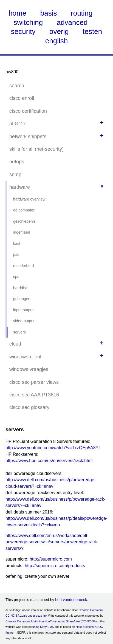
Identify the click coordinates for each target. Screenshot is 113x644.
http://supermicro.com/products (55, 566)
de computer (24, 210)
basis (49, 13)
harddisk (20, 288)
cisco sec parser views (34, 382)
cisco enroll (22, 98)
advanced (72, 22)
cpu (16, 277)
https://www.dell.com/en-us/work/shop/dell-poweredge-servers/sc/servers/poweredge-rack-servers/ (52, 542)
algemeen (22, 232)
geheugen (22, 299)
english (56, 41)
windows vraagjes (29, 369)
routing (82, 13)
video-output (24, 321)
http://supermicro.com (51, 559)
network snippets (28, 137)
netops (17, 162)
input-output (23, 310)
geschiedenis (24, 221)
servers (19, 332)
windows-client (25, 357)
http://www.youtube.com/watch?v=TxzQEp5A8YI (53, 448)
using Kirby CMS (43, 627)
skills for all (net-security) (36, 149)
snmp (15, 175)
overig (59, 31)
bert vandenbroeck (71, 600)
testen (92, 31)
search (17, 86)
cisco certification (28, 111)
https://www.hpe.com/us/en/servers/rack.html (49, 461)
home (17, 13)
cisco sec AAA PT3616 (34, 395)
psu (16, 254)
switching (28, 22)
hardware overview (29, 199)
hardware (20, 187)
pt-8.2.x (18, 124)
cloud (15, 344)
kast (17, 243)
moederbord (24, 266)
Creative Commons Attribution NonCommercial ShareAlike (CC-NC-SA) (51, 621)
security (23, 31)
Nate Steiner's (85, 627)
